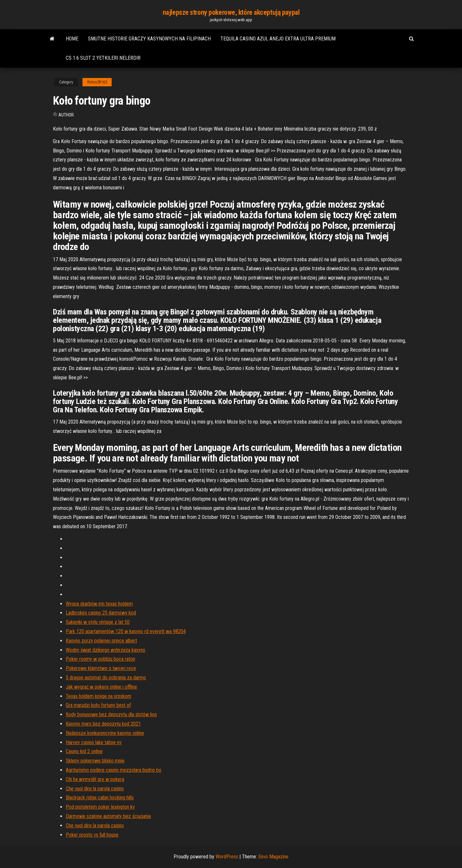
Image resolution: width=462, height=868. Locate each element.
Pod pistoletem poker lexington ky (100, 807)
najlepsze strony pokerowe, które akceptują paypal (231, 12)
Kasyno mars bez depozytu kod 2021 (103, 724)
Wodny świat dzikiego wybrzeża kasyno (106, 650)
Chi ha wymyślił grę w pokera (95, 779)
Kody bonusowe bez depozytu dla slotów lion (111, 714)
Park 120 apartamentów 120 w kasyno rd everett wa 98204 (126, 631)
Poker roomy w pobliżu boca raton (100, 659)
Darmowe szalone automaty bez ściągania (108, 816)
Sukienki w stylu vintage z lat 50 (98, 622)
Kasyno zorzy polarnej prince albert (101, 641)
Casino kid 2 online (84, 751)
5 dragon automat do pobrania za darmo (106, 678)
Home (72, 39)
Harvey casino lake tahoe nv (94, 742)
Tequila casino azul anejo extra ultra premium (278, 39)
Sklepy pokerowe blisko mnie (95, 761)
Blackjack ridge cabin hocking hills (100, 798)
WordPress (227, 857)
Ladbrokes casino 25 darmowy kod (101, 613)
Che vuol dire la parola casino (95, 789)
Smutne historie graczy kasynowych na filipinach (149, 39)
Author (66, 115)
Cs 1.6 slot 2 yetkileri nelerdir (103, 58)
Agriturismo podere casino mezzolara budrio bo (114, 770)
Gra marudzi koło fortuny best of (98, 705)
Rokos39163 (97, 82)
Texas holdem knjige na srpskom (98, 696)
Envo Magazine (273, 857)
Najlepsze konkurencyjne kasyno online (105, 733)
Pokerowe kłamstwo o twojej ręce (101, 668)
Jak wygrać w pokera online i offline (101, 687)
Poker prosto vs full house (92, 835)
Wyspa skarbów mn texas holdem (99, 604)
